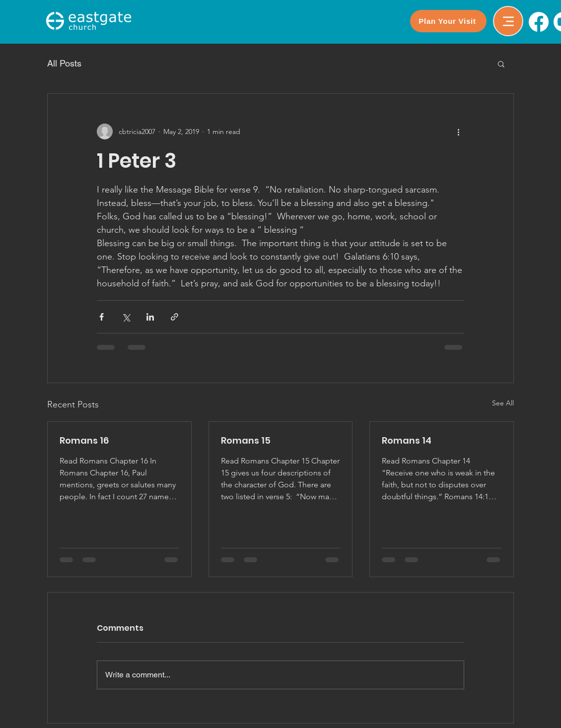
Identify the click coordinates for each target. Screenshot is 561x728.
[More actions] (458, 132)
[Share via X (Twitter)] (126, 317)
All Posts (64, 63)
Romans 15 (246, 440)
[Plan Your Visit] (448, 21)
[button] (501, 64)
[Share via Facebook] (102, 317)
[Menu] (508, 21)
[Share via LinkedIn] (150, 317)
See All (503, 403)
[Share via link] (175, 317)
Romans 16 (84, 440)
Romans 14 (407, 440)
